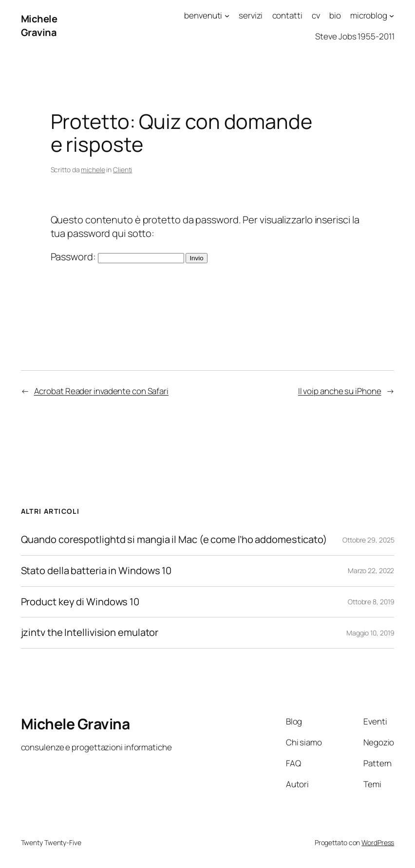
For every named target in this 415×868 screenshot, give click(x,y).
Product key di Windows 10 (80, 602)
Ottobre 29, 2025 (368, 540)
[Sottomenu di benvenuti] (227, 16)
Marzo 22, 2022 (371, 570)
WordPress (378, 842)
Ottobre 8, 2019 (371, 602)
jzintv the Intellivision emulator (90, 633)
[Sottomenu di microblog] (392, 16)
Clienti (123, 170)
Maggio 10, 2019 (370, 633)
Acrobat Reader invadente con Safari (102, 391)
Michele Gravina (39, 26)
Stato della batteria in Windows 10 (96, 571)
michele (93, 170)
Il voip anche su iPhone (340, 391)
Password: (117, 257)
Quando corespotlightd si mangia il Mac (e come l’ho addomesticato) (175, 540)
